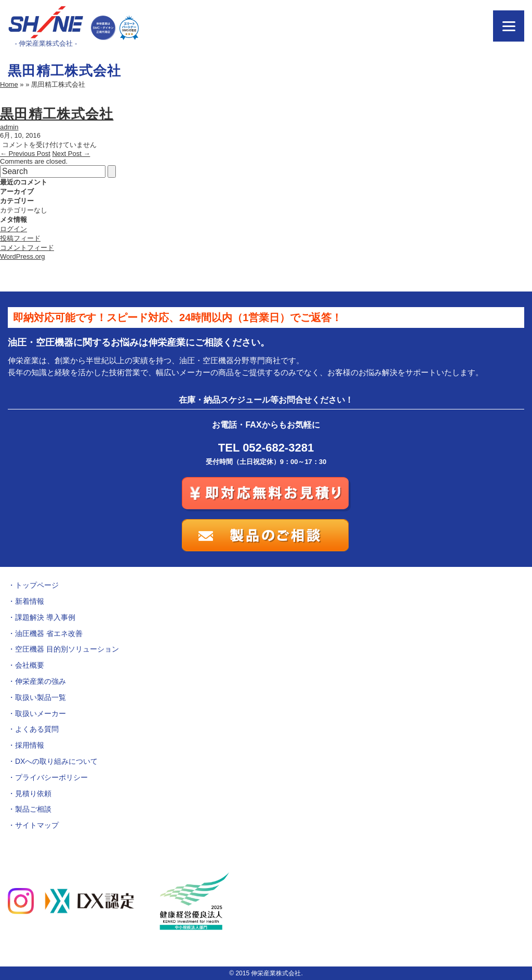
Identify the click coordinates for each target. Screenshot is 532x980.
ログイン (14, 229)
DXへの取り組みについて (56, 761)
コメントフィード (27, 248)
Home (9, 84)
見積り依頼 (33, 793)
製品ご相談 (33, 809)
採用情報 (30, 745)
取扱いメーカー (41, 713)
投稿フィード (20, 238)
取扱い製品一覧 (41, 697)
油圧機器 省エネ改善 (49, 633)
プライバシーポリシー (51, 777)
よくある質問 (37, 729)
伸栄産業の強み (41, 681)
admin (9, 127)
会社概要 (30, 665)
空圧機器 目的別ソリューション (67, 649)
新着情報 (30, 601)
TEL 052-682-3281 (266, 448)
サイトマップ (37, 825)
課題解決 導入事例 (45, 617)
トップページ (37, 585)
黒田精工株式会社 (57, 114)
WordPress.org (22, 256)
